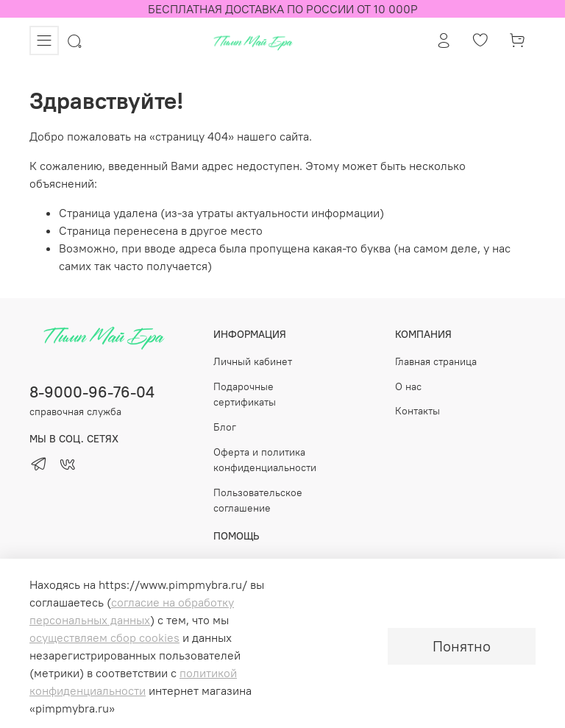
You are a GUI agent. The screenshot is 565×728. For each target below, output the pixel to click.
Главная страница (436, 361)
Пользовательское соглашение (258, 501)
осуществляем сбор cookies (104, 637)
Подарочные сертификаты (245, 395)
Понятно (462, 646)
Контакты (417, 411)
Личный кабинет (253, 361)
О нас (408, 386)
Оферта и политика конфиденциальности (265, 460)
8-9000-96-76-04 (92, 392)
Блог (225, 427)
